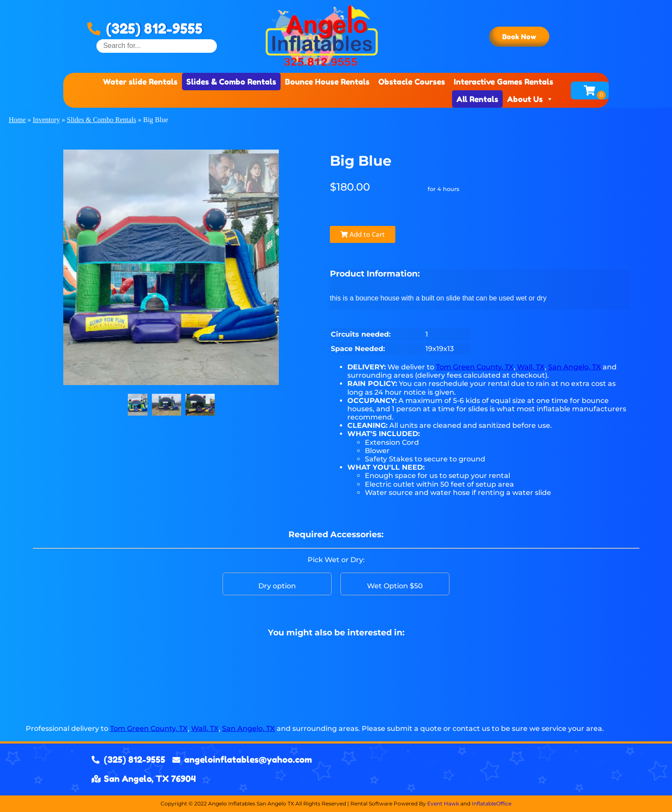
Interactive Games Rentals (504, 82)
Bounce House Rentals (327, 82)
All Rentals (477, 99)
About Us (530, 99)
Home (17, 120)
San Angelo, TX (574, 367)
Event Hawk (443, 803)
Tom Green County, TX (475, 367)
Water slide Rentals (140, 82)
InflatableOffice (492, 803)
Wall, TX (531, 367)
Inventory (46, 120)
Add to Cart (363, 234)
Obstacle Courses (412, 82)
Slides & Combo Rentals (231, 82)
